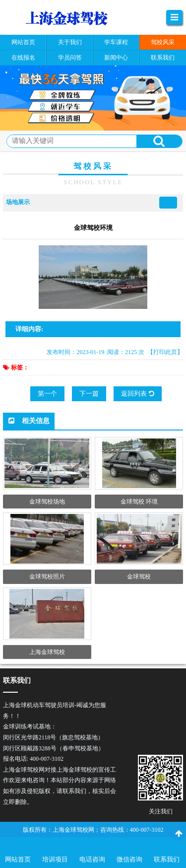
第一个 (47, 394)
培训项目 (55, 859)
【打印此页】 (165, 352)
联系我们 (167, 859)
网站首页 (18, 859)
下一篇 (89, 394)
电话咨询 (92, 859)
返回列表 (137, 394)
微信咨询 (129, 859)
